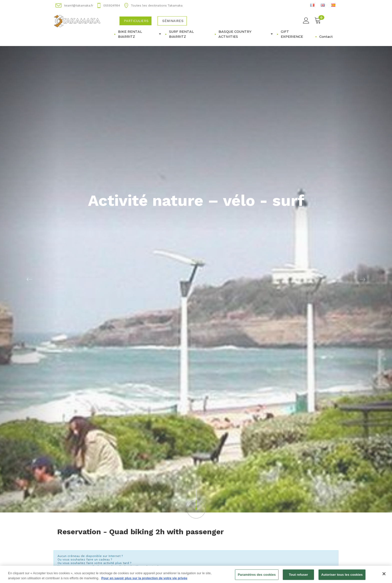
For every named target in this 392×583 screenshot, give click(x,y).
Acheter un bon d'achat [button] (86, 523)
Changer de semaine (196, 561)
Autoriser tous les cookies (342, 578)
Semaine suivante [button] (317, 555)
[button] (196, 455)
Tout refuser (298, 578)
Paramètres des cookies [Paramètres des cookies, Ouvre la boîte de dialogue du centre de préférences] (257, 578)
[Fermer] (384, 577)
